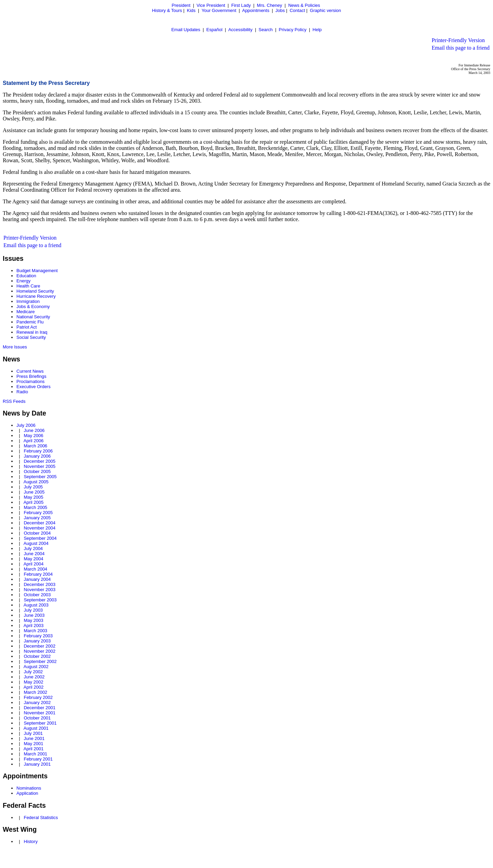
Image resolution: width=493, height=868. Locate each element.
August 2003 (36, 605)
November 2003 (40, 590)
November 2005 (40, 466)
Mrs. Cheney (270, 5)
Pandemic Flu (30, 322)
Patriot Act (27, 327)
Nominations (29, 788)
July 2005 (33, 487)
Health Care (28, 286)
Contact (297, 10)
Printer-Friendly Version (458, 40)
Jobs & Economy (33, 307)
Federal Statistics (41, 818)
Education (26, 276)
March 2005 (35, 507)
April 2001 (34, 749)
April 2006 (34, 441)
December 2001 (40, 708)
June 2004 (34, 554)
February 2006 (38, 451)
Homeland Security (35, 291)
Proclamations (30, 381)
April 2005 (34, 502)
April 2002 (34, 687)
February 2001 (38, 759)
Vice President (211, 5)
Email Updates (186, 30)
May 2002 (33, 682)
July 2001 (33, 733)
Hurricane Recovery (36, 296)
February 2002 (38, 697)
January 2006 (37, 456)
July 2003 (33, 610)
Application (27, 793)
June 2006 (34, 430)
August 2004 (36, 543)
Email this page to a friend (461, 48)
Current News (30, 371)
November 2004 (40, 528)
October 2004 (37, 533)
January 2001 (37, 764)
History (30, 841)
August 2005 (36, 482)
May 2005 (33, 497)
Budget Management (37, 271)
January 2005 (37, 518)
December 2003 (40, 584)
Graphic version (326, 10)
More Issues (15, 347)
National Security (33, 317)
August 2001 (36, 728)
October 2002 (37, 656)
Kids (191, 10)
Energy (23, 281)
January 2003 (37, 641)
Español (214, 30)
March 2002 (35, 692)
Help (317, 30)
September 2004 (40, 538)
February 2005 (38, 513)
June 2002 (34, 677)
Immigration (28, 301)
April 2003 (34, 626)
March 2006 (35, 446)
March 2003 (35, 631)
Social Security (31, 337)
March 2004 (35, 569)
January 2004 (37, 579)
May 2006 (33, 436)
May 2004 (33, 559)
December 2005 (40, 461)
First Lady (241, 5)
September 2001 (40, 723)
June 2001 (34, 738)
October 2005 (37, 471)
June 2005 (34, 492)
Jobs (280, 10)
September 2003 (40, 600)
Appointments (256, 10)
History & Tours (167, 10)
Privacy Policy (293, 30)
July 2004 (33, 548)
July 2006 (26, 425)
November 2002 (40, 651)
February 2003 (38, 636)
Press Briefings (31, 376)
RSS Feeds (14, 401)
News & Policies (304, 5)
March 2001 (35, 754)
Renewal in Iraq (32, 332)
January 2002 (37, 703)
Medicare (25, 312)
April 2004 (34, 564)
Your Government (219, 10)
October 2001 (37, 718)
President (181, 5)
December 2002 (40, 646)
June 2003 (34, 615)
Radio (22, 392)
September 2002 (40, 661)
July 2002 (33, 672)
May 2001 (33, 744)
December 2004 (40, 523)
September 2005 (40, 477)
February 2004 (38, 574)
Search (266, 30)
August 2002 (36, 667)
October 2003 (37, 595)
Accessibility (240, 30)
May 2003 (33, 620)
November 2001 (40, 713)
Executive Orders (34, 387)
